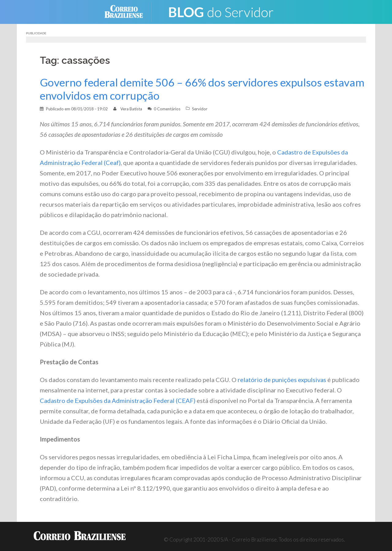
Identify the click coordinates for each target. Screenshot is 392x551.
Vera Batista (131, 109)
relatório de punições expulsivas (282, 380)
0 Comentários (167, 109)
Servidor (200, 109)
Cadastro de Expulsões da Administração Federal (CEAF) (118, 400)
